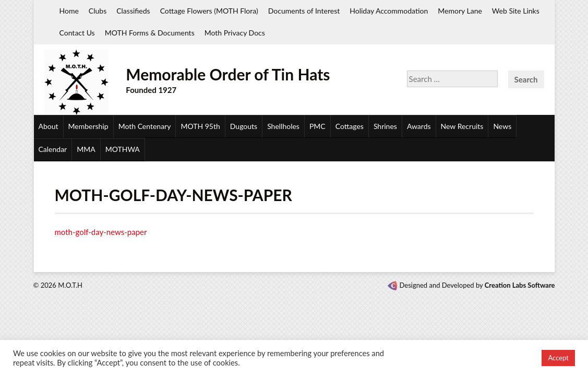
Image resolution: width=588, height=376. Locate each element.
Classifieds (133, 11)
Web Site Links (516, 11)
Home (69, 11)
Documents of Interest (304, 11)
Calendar (53, 149)
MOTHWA (123, 149)
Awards (419, 126)
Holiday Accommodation (389, 11)
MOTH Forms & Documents (150, 33)
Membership (88, 126)
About (49, 126)
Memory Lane (460, 11)
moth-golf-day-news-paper (101, 232)
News (502, 126)
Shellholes (283, 126)
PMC (317, 126)
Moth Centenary (145, 126)
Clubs (98, 11)
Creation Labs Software (520, 285)
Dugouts (244, 126)
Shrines (385, 126)
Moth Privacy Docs (235, 33)
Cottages (350, 126)
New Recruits (462, 126)
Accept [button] (558, 358)
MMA (86, 149)
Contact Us (77, 33)
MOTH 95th (200, 126)
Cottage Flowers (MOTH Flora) (209, 11)
